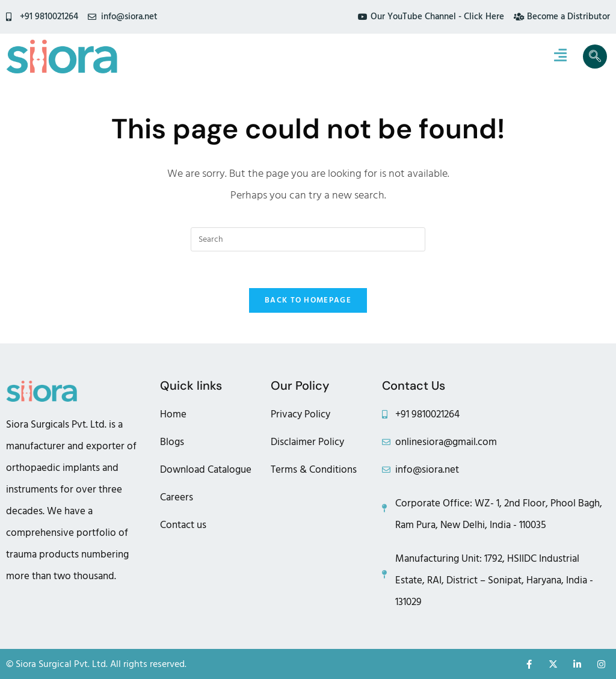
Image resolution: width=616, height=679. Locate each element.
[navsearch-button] (595, 57)
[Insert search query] (308, 239)
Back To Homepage (308, 300)
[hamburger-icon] (560, 57)
